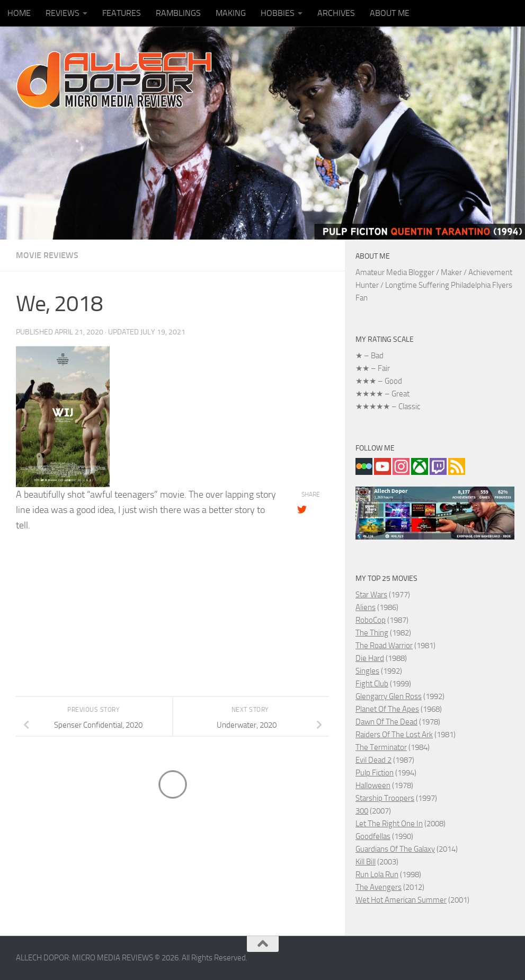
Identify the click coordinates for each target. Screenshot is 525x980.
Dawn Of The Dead (386, 722)
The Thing (372, 633)
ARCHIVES (336, 13)
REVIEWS (63, 13)
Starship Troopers (385, 798)
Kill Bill (366, 862)
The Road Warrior (384, 646)
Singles (367, 671)
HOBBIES (278, 13)
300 (362, 811)
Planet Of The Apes (387, 709)
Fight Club (372, 684)
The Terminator (381, 747)
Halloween (373, 785)
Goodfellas (373, 836)
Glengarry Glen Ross (389, 696)
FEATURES (122, 13)
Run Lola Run (377, 875)
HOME (19, 13)
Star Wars (371, 595)
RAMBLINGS (178, 13)
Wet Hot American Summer (401, 900)
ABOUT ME (390, 13)
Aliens (366, 607)
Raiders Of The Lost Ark (394, 735)
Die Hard (370, 658)
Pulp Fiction (375, 773)
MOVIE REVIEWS (47, 255)
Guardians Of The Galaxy (395, 849)
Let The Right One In (389, 824)
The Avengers (379, 887)
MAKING (231, 13)
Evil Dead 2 (373, 760)
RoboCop (371, 620)
